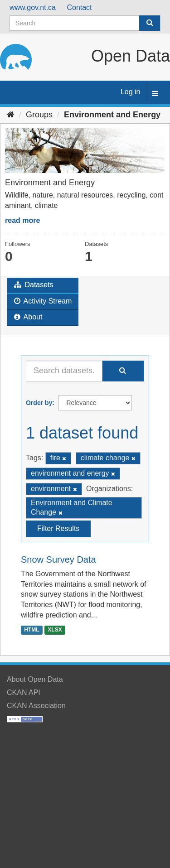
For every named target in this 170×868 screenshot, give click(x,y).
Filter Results (58, 528)
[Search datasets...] (64, 371)
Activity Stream (43, 301)
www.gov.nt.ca (33, 7)
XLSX (55, 630)
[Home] (11, 115)
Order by (39, 403)
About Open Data (35, 679)
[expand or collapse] (155, 94)
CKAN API (24, 692)
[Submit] (150, 23)
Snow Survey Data (58, 559)
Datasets (34, 285)
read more (22, 220)
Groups (39, 115)
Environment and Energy (112, 115)
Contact (79, 7)
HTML (32, 630)
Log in (131, 92)
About (28, 317)
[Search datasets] (85, 23)
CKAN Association (36, 706)
